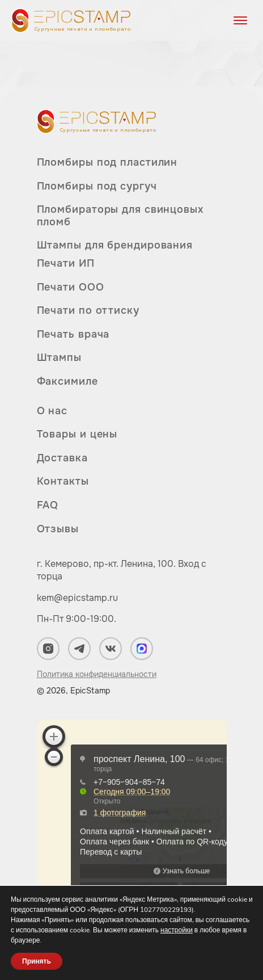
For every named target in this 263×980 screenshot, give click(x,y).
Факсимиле (67, 381)
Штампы (59, 357)
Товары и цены (77, 434)
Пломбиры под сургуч (97, 186)
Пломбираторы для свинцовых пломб (120, 216)
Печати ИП (66, 264)
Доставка (62, 458)
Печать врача (73, 334)
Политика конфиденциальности (97, 674)
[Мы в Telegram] (79, 649)
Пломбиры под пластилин (107, 162)
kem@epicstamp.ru (77, 598)
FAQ (48, 505)
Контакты (63, 481)
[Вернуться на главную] (71, 20)
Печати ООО (71, 287)
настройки (177, 930)
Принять (37, 961)
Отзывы (58, 529)
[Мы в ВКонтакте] (111, 649)
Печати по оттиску (88, 310)
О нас (52, 411)
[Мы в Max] (142, 649)
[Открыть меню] (240, 20)
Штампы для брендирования (115, 245)
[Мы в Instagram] (48, 649)
